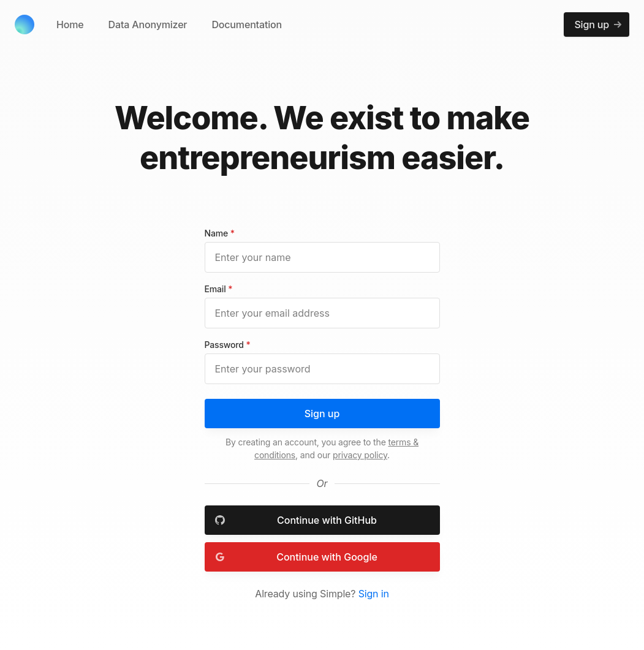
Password (228, 345)
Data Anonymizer (148, 25)
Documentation (247, 25)
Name (220, 233)
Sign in (374, 594)
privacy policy (360, 455)
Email (219, 289)
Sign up (322, 414)
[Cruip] (25, 25)
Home (70, 25)
